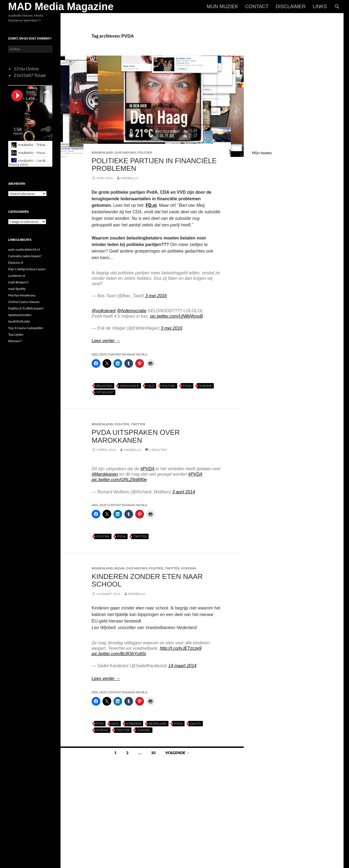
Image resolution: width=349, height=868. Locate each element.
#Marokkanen (105, 474)
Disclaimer (291, 7)
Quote (196, 723)
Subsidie (205, 386)
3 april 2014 (183, 492)
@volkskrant (104, 311)
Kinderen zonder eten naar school (147, 580)
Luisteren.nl (17, 276)
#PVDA (148, 469)
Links (320, 7)
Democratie (130, 386)
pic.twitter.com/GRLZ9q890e (119, 480)
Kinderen (134, 723)
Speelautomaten (20, 315)
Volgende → (178, 753)
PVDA (187, 386)
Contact (257, 7)
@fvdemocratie (132, 311)
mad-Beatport (18, 282)
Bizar (119, 568)
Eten (100, 723)
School (102, 730)
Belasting (104, 386)
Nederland (158, 723)
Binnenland (102, 152)
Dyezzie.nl (16, 262)
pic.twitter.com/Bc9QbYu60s (119, 654)
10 (153, 753)
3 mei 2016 (156, 296)
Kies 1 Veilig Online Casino (27, 269)
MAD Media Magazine (61, 7)
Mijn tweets (262, 153)
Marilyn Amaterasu (22, 295)
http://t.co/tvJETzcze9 (181, 648)
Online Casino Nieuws (24, 302)
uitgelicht (105, 392)
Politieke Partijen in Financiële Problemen (154, 165)
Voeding (189, 568)
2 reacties (158, 450)
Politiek (145, 152)
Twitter (138, 424)
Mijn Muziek (222, 7)
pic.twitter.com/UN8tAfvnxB (177, 316)
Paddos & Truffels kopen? (26, 308)
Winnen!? (15, 341)
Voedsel (144, 730)
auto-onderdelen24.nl (24, 249)
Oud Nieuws (125, 152)
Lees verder (106, 341)
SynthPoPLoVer (19, 321)
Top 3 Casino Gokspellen (26, 328)
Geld (151, 386)
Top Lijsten (16, 334)
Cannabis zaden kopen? (25, 256)
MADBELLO (129, 178)
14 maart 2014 (182, 666)
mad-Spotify (17, 289)
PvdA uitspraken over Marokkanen (136, 436)
